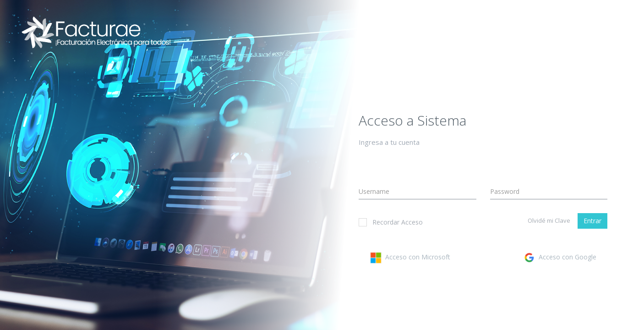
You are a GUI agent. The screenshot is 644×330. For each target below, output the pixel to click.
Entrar (592, 221)
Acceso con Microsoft (410, 257)
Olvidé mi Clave (549, 220)
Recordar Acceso (391, 222)
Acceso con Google (560, 257)
